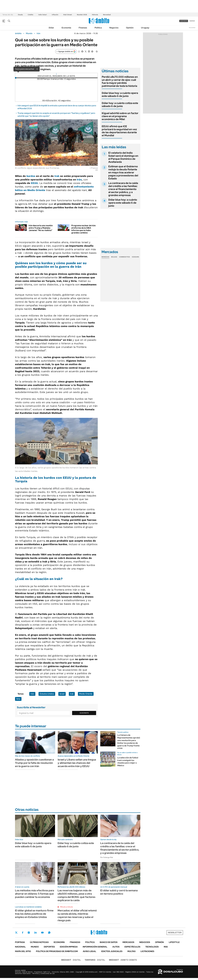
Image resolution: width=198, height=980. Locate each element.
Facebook (23, 933)
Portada (20, 942)
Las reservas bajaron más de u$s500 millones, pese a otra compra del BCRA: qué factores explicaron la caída (76, 895)
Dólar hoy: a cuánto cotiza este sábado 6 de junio (120, 105)
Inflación (55, 15)
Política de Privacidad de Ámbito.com (57, 951)
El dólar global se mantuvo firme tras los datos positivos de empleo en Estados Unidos (34, 914)
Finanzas (83, 28)
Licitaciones (147, 951)
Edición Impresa (69, 947)
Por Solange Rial (107, 857)
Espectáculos (132, 947)
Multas (131, 951)
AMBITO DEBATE (123, 960)
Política (98, 28)
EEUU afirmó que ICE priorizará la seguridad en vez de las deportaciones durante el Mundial (119, 131)
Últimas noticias (39, 942)
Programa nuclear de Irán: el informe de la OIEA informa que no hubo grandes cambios (84, 229)
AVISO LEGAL (90, 951)
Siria (18, 699)
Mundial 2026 (82, 15)
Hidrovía (95, 15)
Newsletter (192, 28)
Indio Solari (42, 15)
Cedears (135, 257)
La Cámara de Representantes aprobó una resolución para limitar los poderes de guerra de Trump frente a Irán (129, 742)
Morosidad (107, 15)
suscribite (184, 21)
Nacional (20, 947)
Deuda (20, 15)
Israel (62, 694)
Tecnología (152, 947)
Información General (95, 947)
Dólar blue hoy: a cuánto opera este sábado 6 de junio (120, 94)
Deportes (49, 947)
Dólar (51, 28)
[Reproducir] (56, 74)
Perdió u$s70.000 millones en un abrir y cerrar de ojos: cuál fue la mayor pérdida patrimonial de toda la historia (120, 81)
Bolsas (114, 257)
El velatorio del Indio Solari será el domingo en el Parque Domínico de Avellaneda (123, 157)
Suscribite (84, 713)
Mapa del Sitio (23, 951)
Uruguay (145, 28)
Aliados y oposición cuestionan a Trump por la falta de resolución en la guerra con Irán (34, 763)
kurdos (31, 176)
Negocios (114, 28)
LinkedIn (35, 933)
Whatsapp (49, 933)
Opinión (130, 28)
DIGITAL (71, 960)
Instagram (29, 933)
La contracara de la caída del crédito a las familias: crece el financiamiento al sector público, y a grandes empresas (123, 189)
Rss (166, 947)
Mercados (128, 942)
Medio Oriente (86, 694)
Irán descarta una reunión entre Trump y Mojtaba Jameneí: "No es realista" (41, 228)
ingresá (192, 21)
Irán (39, 33)
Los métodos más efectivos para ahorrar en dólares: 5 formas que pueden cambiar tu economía (35, 894)
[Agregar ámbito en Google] (66, 51)
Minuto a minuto (66, 907)
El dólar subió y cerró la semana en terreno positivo (119, 892)
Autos (116, 947)
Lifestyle (174, 942)
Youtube (42, 933)
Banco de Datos (109, 942)
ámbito (18, 33)
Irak (57, 176)
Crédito (30, 15)
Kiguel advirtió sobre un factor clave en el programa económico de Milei (120, 116)
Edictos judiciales (112, 951)
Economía (66, 28)
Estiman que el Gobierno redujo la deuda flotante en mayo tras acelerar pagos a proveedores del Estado (123, 172)
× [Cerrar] (37, 69)
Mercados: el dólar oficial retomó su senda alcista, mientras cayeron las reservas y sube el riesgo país (77, 915)
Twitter (16, 933)
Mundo (29, 33)
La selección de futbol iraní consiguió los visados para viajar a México (128, 762)
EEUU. (35, 183)
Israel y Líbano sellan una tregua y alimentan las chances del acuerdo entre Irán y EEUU (77, 763)
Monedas (105, 257)
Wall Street (68, 15)
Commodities (125, 257)
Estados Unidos (47, 694)
